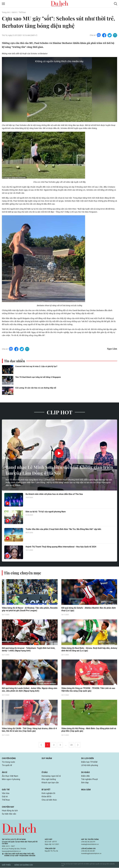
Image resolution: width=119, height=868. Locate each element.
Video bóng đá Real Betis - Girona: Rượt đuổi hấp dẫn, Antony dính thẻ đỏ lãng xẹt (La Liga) (89, 650)
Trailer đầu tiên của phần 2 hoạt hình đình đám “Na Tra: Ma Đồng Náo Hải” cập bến (63, 529)
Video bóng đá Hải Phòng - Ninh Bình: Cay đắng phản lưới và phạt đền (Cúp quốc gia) (89, 730)
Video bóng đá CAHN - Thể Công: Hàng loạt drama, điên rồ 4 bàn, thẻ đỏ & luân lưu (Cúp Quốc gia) (29, 730)
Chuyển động (9, 759)
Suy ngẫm (47, 759)
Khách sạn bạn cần (50, 783)
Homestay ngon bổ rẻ (51, 776)
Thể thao (22, 12)
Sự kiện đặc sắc (9, 814)
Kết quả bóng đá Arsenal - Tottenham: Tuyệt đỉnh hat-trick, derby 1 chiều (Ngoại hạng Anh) (29, 650)
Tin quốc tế (7, 766)
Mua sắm (86, 790)
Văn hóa (6, 794)
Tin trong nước (8, 762)
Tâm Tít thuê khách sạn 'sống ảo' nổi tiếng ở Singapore (38, 377)
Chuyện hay (8, 807)
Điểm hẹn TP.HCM (89, 762)
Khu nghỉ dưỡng (49, 780)
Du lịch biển (87, 759)
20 (71, 745)
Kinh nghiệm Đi (48, 794)
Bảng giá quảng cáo (24, 865)
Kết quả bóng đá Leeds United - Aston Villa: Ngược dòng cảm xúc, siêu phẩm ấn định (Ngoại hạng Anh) (30, 690)
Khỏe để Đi (46, 797)
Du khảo (85, 773)
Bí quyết (46, 790)
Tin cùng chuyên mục (22, 573)
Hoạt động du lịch (10, 811)
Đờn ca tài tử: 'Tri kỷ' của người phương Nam (46, 512)
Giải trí (14, 12)
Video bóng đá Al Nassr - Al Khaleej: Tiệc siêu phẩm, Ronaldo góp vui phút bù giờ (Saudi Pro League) (30, 609)
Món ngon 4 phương (11, 780)
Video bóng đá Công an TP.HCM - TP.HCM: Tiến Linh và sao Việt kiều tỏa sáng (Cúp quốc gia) (88, 690)
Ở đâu (45, 773)
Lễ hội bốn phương (90, 766)
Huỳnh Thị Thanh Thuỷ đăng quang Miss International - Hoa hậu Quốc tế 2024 (61, 547)
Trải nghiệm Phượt (89, 780)
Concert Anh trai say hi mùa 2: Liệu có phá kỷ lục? (36, 366)
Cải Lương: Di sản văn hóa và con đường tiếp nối (36, 388)
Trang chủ (6, 12)
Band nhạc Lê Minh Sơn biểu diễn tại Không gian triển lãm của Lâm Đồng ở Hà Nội (56, 470)
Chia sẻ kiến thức (49, 800)
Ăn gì (5, 773)
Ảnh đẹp (85, 783)
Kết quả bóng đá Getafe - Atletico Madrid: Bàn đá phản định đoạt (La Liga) (89, 609)
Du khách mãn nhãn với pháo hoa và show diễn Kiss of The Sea (54, 494)
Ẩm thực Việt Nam (10, 776)
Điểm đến (85, 776)
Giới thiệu (6, 865)
